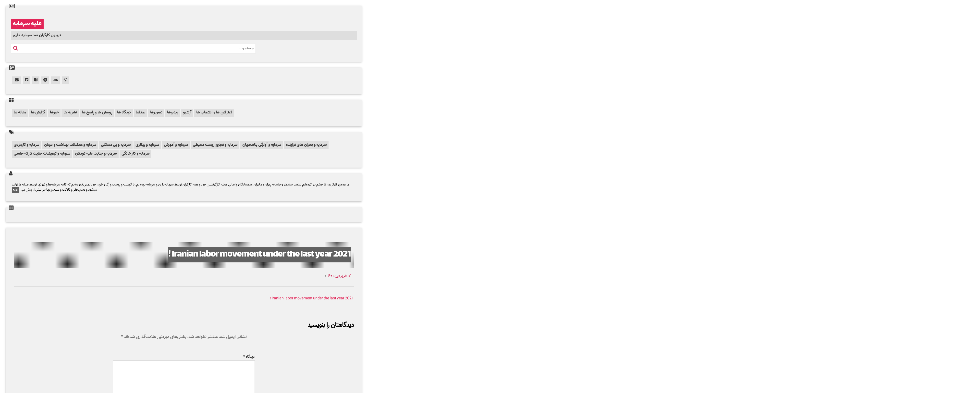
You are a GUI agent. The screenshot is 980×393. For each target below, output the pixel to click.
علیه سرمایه (27, 24)
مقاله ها (20, 113)
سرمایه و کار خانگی (135, 154)
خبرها (54, 113)
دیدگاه (249, 357)
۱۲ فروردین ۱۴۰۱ (339, 276)
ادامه (16, 190)
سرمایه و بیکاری (147, 145)
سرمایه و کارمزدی (26, 145)
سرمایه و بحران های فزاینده (306, 145)
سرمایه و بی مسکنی (116, 145)
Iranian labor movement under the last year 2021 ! (260, 255)
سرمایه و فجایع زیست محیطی (215, 145)
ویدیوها (173, 113)
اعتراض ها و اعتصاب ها (214, 113)
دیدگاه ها (124, 113)
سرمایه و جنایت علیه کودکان (96, 154)
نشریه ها (70, 113)
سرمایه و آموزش (176, 145)
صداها (141, 113)
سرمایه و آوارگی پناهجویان (262, 145)
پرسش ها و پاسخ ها (97, 113)
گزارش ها (38, 113)
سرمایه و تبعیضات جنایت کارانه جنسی (42, 154)
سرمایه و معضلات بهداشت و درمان (70, 145)
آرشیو (187, 113)
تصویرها (156, 113)
